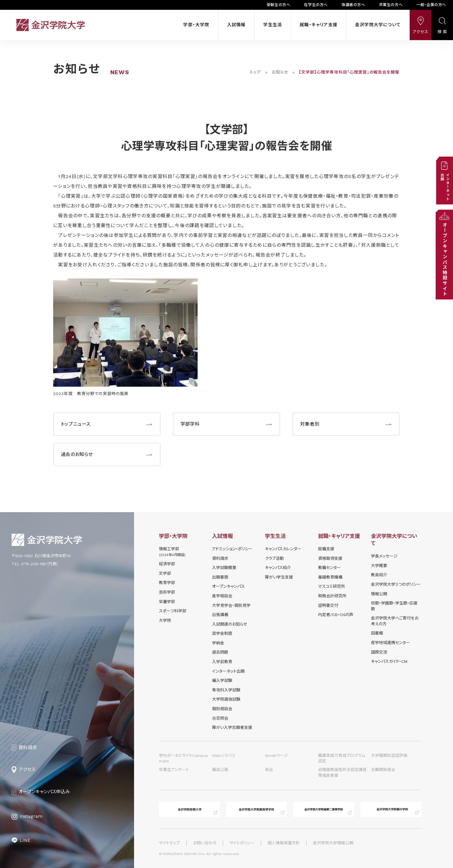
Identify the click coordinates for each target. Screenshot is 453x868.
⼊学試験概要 (224, 568)
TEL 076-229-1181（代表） (35, 564)
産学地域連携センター (390, 643)
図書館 (377, 633)
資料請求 (220, 558)
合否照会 (220, 718)
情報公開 (379, 594)
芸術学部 (167, 592)
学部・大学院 (196, 25)
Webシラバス (224, 755)
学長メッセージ (384, 556)
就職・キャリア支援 (319, 25)
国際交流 (379, 652)
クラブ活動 (274, 558)
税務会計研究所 (332, 596)
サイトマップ (169, 843)
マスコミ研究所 (332, 586)
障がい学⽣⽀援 (279, 577)
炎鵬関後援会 (383, 770)
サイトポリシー (242, 843)
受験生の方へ (279, 5)
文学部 (165, 573)
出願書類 (220, 577)
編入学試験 (222, 680)
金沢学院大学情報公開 (333, 843)
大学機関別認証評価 (389, 755)
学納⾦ (218, 643)
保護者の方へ (353, 5)
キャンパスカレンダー (283, 549)
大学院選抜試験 (226, 699)
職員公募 (220, 770)
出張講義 (220, 615)
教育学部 (167, 583)
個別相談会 (222, 709)
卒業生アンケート (174, 770)
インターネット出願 (228, 671)
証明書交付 (328, 605)
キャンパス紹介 (278, 568)
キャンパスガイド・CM (389, 661)
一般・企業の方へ (431, 5)
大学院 (165, 620)
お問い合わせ (205, 843)
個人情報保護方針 (284, 843)
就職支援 (326, 549)
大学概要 (379, 566)
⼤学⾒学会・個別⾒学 (231, 605)
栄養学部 (167, 602)
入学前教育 (222, 662)
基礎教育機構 (330, 577)
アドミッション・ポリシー (232, 549)
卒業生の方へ (391, 5)
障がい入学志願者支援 (232, 727)
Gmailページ (276, 755)
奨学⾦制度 (222, 633)
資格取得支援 (330, 558)
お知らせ (280, 72)
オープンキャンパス (228, 586)
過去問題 (220, 652)
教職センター (329, 568)
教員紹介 (379, 575)
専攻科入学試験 (226, 690)
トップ (255, 72)
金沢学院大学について (378, 25)
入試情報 (236, 25)
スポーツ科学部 (173, 611)
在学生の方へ (316, 5)
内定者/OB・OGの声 (336, 615)
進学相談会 (222, 596)
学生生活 (273, 25)
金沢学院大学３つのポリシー (396, 584)
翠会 (269, 770)
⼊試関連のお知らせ (230, 624)
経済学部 (167, 564)
